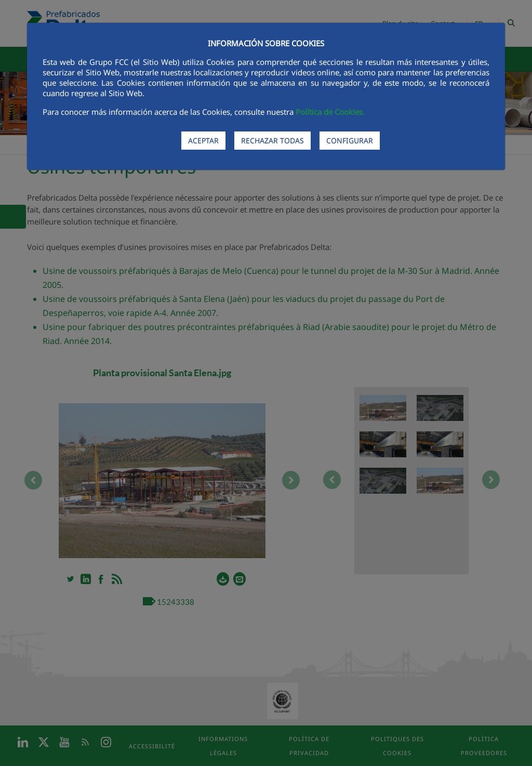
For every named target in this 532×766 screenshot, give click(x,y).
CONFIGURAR (350, 141)
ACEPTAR (203, 141)
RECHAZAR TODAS (272, 141)
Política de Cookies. (330, 112)
